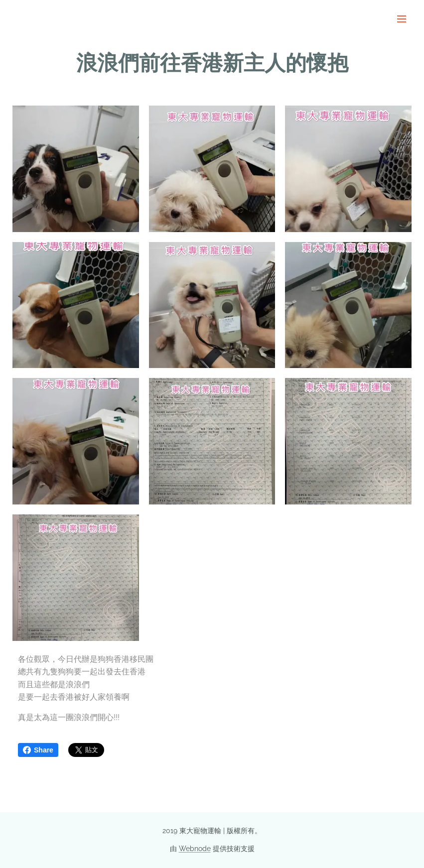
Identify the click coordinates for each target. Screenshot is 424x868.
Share (38, 750)
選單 (402, 19)
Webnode (195, 849)
